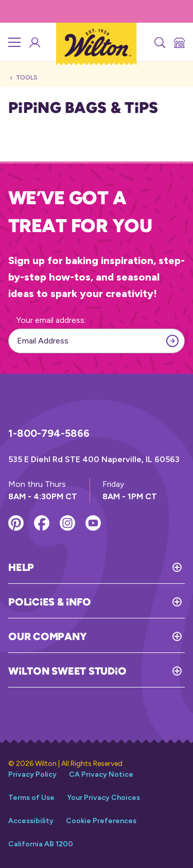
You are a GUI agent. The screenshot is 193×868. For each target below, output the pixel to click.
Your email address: (51, 320)
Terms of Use (31, 798)
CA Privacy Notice (101, 774)
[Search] (159, 42)
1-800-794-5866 (49, 433)
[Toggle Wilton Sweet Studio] (155, 671)
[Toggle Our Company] (136, 636)
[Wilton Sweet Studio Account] (34, 42)
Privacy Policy (32, 774)
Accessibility (31, 821)
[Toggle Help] (109, 567)
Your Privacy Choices (103, 798)
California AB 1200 (41, 844)
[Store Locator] (179, 42)
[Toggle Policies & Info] (138, 602)
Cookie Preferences (101, 821)
